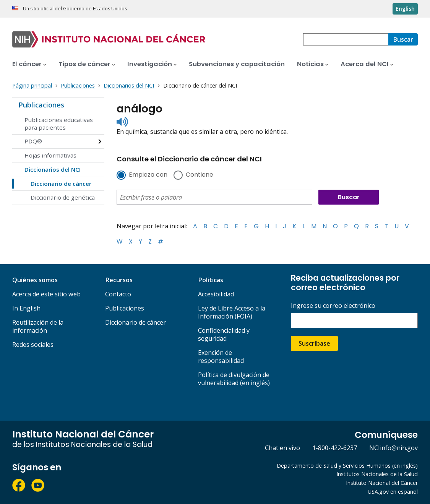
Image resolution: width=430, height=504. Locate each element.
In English (26, 308)
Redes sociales (33, 345)
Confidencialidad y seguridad (224, 334)
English (405, 9)
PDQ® (33, 141)
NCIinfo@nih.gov (393, 448)
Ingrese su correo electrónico (333, 306)
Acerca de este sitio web (46, 294)
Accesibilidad (216, 294)
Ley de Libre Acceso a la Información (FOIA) (232, 312)
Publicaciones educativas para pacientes (59, 124)
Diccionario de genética (63, 197)
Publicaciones (41, 105)
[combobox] (346, 39)
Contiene (200, 175)
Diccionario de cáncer (61, 184)
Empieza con (148, 175)
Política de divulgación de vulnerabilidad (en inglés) (234, 379)
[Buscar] (403, 39)
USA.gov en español (393, 492)
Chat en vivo (282, 448)
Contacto (118, 294)
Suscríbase (314, 343)
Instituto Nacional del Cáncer (382, 483)
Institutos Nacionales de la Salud (377, 474)
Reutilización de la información (38, 326)
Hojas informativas (50, 155)
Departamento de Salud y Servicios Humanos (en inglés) (347, 466)
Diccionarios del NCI (53, 169)
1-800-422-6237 (335, 448)
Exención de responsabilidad (221, 357)
